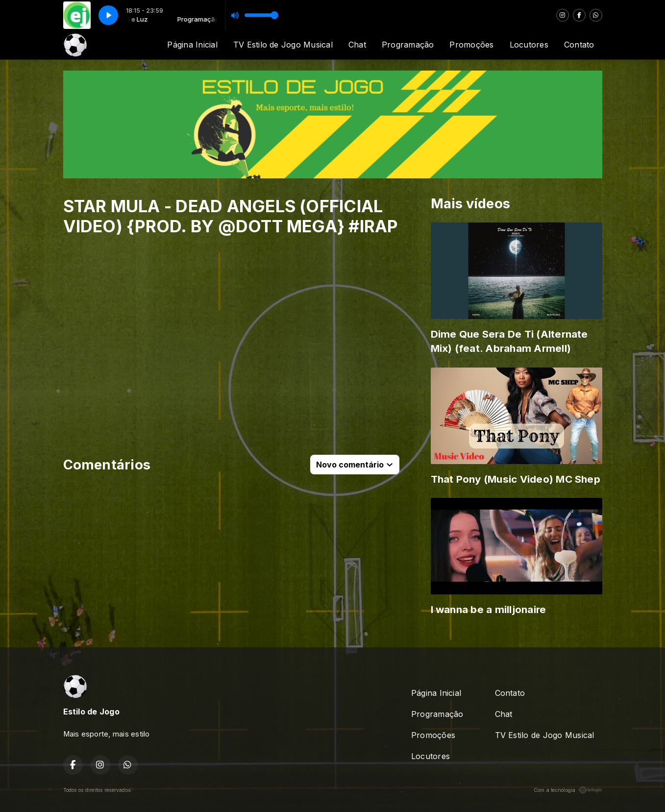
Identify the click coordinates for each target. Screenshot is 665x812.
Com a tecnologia (568, 790)
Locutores (529, 45)
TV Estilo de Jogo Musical (283, 45)
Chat (357, 45)
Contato (579, 45)
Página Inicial (192, 45)
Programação (408, 45)
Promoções (471, 45)
